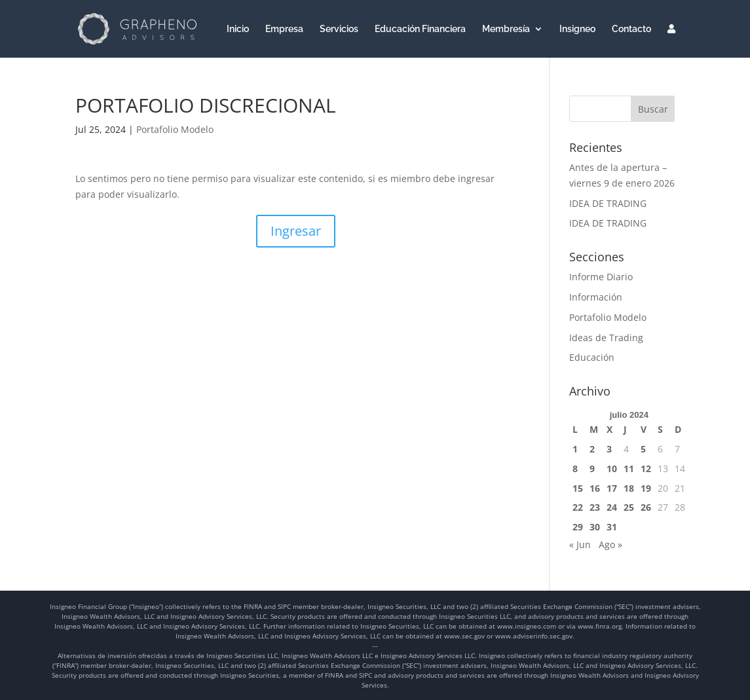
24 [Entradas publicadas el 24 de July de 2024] (612, 507)
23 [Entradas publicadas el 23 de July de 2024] (595, 507)
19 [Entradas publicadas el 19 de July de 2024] (646, 488)
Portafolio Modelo (175, 129)
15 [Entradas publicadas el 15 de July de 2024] (578, 488)
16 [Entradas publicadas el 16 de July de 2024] (595, 488)
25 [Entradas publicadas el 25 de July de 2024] (629, 507)
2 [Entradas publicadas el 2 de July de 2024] (592, 449)
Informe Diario (601, 277)
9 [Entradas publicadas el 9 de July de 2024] (592, 469)
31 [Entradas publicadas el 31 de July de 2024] (612, 527)
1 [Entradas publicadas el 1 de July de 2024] (575, 449)
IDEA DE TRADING (608, 203)
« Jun (580, 544)
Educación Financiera (420, 29)
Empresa (284, 29)
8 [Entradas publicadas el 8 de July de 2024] (575, 469)
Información (596, 297)
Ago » (610, 544)
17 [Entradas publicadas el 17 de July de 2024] (612, 488)
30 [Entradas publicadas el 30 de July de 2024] (595, 527)
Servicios (339, 29)
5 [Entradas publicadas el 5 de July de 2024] (643, 449)
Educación (592, 357)
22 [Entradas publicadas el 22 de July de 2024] (578, 507)
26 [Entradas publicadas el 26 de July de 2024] (646, 507)
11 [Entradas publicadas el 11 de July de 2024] (629, 469)
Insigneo (577, 29)
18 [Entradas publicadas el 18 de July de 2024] (629, 488)
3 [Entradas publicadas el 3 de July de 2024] (609, 449)
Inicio (238, 29)
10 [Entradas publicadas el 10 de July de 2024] (612, 469)
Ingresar (296, 231)
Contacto (631, 29)
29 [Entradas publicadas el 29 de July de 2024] (578, 527)
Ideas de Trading (606, 338)
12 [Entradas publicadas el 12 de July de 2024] (646, 469)
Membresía (506, 29)
